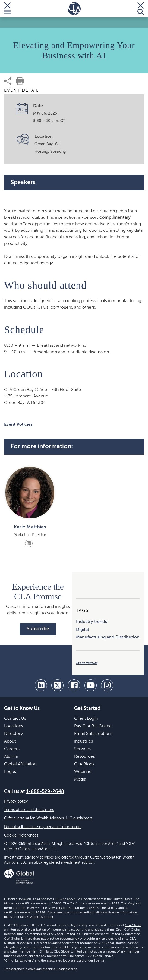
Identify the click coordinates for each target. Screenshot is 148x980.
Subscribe (38, 629)
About (10, 741)
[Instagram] (107, 685)
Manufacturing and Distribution (108, 637)
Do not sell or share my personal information (43, 827)
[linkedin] (41, 685)
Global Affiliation (20, 764)
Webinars (83, 772)
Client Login (86, 719)
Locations (14, 726)
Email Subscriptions (93, 734)
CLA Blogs (84, 764)
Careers (12, 749)
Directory (13, 734)
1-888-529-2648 (45, 792)
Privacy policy (16, 801)
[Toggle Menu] (7, 9)
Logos (10, 772)
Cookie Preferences (21, 835)
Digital (82, 630)
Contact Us (15, 719)
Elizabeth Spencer (40, 917)
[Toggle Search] (141, 9)
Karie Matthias (30, 527)
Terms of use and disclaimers (29, 810)
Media (80, 779)
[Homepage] (74, 9)
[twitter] (57, 685)
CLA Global (133, 925)
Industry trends (92, 622)
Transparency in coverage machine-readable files (40, 969)
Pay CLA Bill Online (93, 726)
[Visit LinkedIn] (29, 543)
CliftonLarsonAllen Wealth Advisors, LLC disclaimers (48, 818)
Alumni (11, 757)
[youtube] (91, 685)
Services (82, 749)
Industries (84, 741)
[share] (8, 81)
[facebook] (74, 685)
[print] (20, 81)
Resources (84, 757)
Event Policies (18, 425)
